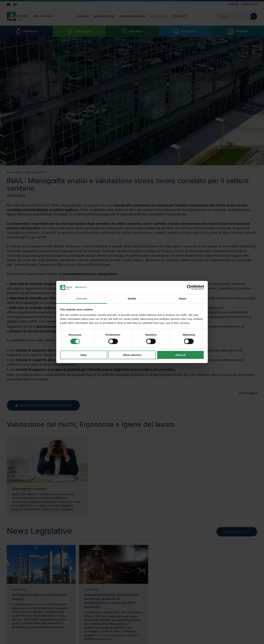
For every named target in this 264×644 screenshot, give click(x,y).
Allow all (180, 355)
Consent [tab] (82, 299)
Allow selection (132, 355)
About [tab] (183, 299)
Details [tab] (132, 299)
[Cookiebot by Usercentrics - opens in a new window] (189, 287)
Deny (84, 355)
